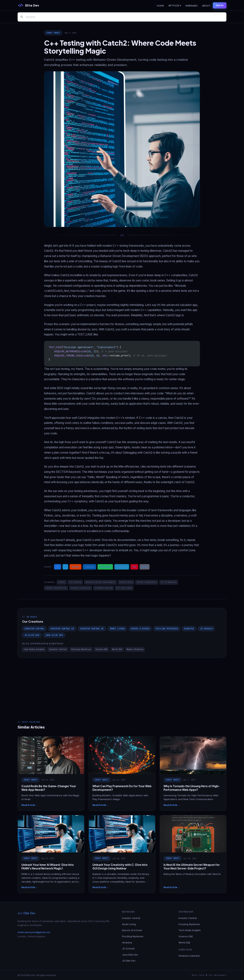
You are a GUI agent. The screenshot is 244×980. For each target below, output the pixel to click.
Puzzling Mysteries (167, 629)
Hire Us (220, 5)
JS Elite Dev (32, 635)
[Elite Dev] (28, 5)
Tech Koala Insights (34, 649)
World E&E (117, 649)
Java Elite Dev (54, 635)
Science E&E (102, 649)
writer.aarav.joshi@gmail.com (34, 932)
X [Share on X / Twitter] (65, 567)
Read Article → (30, 805)
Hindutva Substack (189, 956)
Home (160, 6)
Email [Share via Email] (145, 567)
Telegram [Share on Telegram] (122, 567)
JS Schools (206, 629)
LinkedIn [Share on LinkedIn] (89, 567)
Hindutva (189, 629)
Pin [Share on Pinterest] (134, 567)
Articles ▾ (175, 6)
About (206, 6)
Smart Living (117, 629)
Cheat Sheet (53, 33)
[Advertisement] (122, 685)
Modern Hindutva (135, 649)
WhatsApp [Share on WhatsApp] (105, 567)
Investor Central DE (92, 629)
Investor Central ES (62, 629)
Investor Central (34, 629)
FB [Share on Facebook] (58, 567)
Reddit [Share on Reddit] (76, 567)
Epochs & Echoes (140, 629)
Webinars (192, 6)
